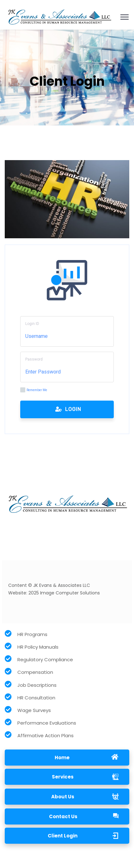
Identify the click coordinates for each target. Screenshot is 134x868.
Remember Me (34, 390)
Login (68, 409)
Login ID (32, 324)
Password (34, 359)
